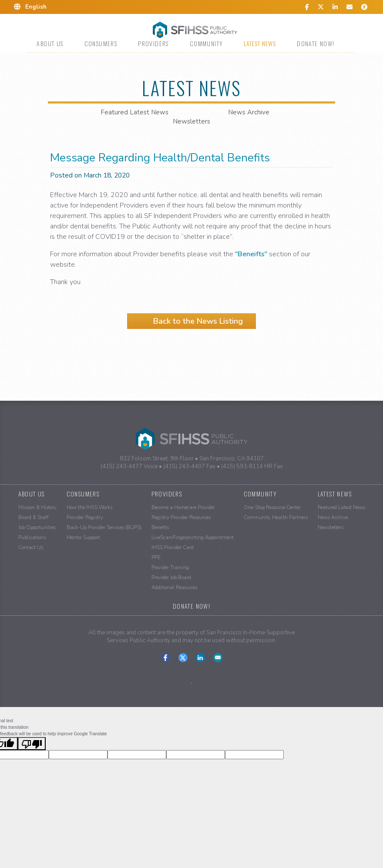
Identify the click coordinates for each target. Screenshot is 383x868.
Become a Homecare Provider (183, 508)
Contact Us (31, 548)
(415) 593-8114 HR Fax (252, 466)
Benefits (160, 528)
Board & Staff (34, 518)
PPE (156, 558)
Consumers (101, 43)
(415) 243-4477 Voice (129, 466)
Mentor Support (83, 538)
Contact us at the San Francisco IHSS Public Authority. (218, 658)
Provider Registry (85, 518)
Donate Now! (316, 43)
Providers (153, 43)
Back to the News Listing (198, 321)
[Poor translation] (32, 744)
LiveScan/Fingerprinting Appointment (193, 538)
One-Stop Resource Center (272, 508)
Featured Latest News (134, 112)
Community (207, 43)
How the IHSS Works (89, 508)
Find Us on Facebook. (166, 658)
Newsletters (191, 121)
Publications (32, 538)
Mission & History (37, 508)
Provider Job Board (171, 578)
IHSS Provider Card (173, 548)
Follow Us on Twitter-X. (183, 658)
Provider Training (170, 568)
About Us (50, 43)
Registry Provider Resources (181, 518)
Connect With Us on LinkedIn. (200, 658)
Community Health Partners (276, 518)
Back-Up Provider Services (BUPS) (104, 528)
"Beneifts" (251, 254)
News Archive (249, 112)
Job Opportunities (37, 528)
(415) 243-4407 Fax (189, 466)
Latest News (260, 43)
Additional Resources (174, 588)
